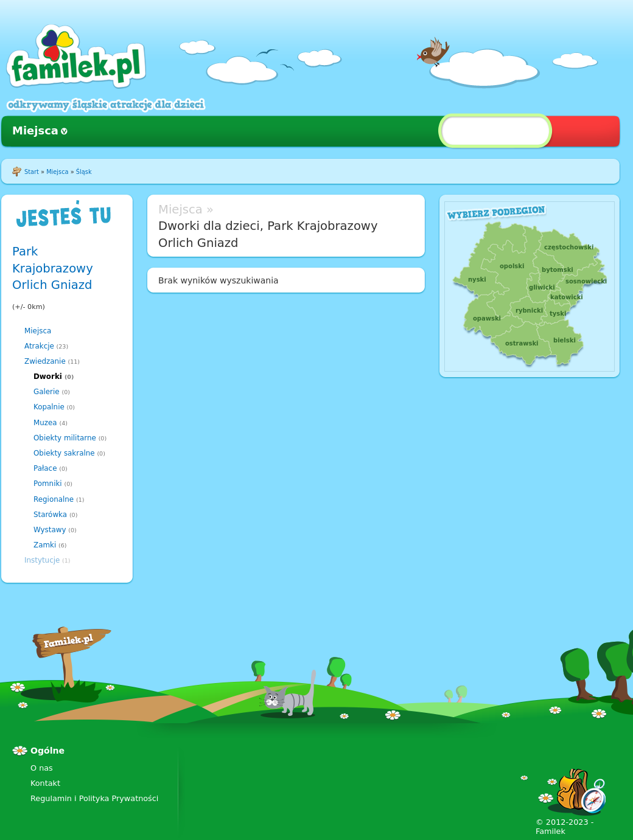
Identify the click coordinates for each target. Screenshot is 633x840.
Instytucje (42, 560)
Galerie (47, 392)
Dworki (48, 377)
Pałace (45, 468)
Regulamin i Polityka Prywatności (94, 798)
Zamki (45, 545)
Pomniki (48, 484)
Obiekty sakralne (64, 453)
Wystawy (50, 530)
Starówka (50, 515)
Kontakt (45, 783)
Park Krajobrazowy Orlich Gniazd (53, 268)
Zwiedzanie (45, 361)
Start (32, 172)
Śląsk (84, 172)
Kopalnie (49, 407)
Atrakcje (39, 346)
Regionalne (54, 499)
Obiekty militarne (65, 438)
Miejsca (35, 130)
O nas (42, 768)
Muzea (45, 423)
